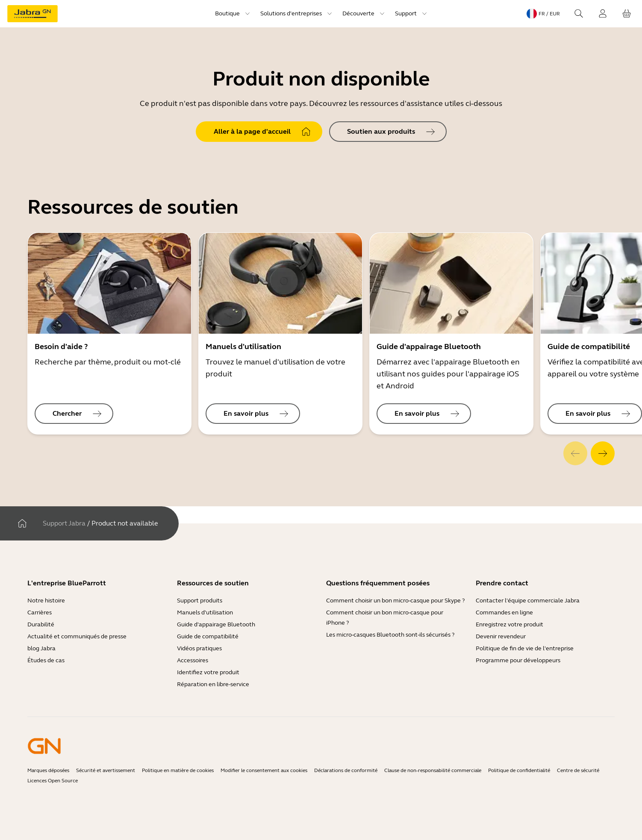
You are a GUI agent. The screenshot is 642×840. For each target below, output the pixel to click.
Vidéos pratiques (199, 648)
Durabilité (41, 624)
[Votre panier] (627, 14)
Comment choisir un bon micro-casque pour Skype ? (395, 601)
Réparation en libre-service (213, 684)
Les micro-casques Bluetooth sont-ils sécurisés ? (390, 635)
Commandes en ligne (504, 612)
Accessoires (193, 660)
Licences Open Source (53, 781)
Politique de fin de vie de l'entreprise (525, 648)
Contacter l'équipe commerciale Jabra (528, 601)
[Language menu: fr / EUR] (543, 14)
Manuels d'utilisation (205, 612)
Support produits (200, 601)
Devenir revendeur (501, 636)
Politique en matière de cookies (178, 770)
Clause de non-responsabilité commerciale (433, 770)
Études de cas (46, 660)
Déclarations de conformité (346, 770)
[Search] (579, 14)
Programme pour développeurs (518, 660)
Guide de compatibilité (208, 636)
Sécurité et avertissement (106, 770)
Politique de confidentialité (519, 770)
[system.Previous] (575, 453)
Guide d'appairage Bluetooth (216, 624)
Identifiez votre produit (208, 672)
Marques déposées (48, 770)
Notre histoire (46, 601)
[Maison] (22, 523)
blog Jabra (41, 648)
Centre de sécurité (578, 770)
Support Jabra (64, 523)
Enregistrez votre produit (509, 624)
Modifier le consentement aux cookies (264, 770)
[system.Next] (603, 453)
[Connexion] (603, 14)
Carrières (40, 612)
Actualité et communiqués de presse (77, 636)
